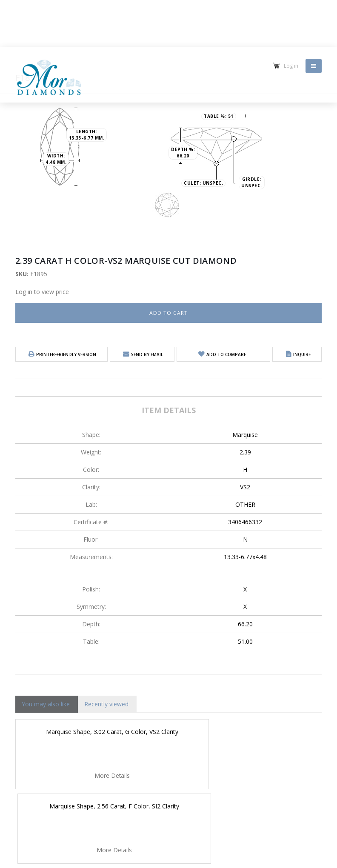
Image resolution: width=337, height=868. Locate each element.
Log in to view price (42, 292)
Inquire (302, 354)
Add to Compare (226, 354)
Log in (291, 66)
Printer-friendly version (66, 354)
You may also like (46, 704)
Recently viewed (106, 704)
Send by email (147, 354)
